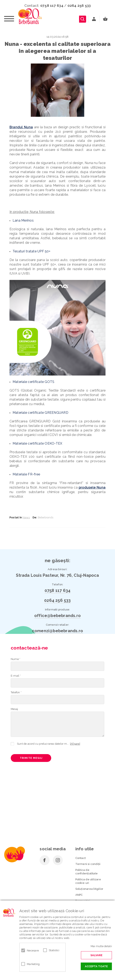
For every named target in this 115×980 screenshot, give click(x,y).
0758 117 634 (52, 6)
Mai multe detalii (101, 946)
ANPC (79, 895)
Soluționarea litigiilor (89, 889)
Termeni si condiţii (88, 864)
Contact (81, 858)
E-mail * (16, 676)
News (26, 517)
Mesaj (14, 709)
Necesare (33, 951)
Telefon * (16, 692)
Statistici (54, 950)
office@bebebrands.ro (57, 616)
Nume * (15, 659)
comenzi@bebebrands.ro (57, 631)
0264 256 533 (79, 6)
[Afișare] (75, 744)
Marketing (33, 964)
